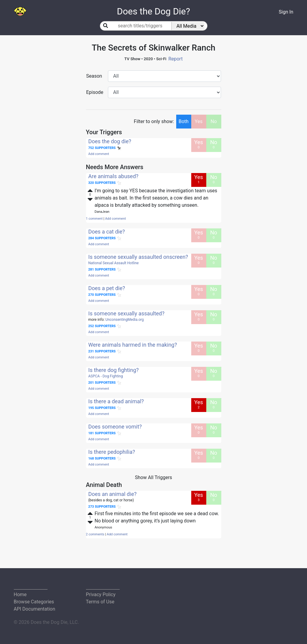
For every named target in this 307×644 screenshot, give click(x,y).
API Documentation (35, 609)
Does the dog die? (110, 141)
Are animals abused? (114, 176)
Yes (199, 121)
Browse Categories (34, 602)
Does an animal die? (113, 494)
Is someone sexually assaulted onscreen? (138, 257)
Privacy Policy (101, 594)
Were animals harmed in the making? (133, 345)
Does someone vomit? (115, 427)
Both (184, 121)
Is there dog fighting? (114, 370)
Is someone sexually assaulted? (127, 313)
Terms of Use (100, 602)
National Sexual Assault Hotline (114, 263)
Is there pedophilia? (112, 452)
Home (20, 594)
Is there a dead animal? (116, 401)
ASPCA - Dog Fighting (106, 376)
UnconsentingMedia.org (125, 320)
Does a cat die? (107, 232)
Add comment (99, 154)
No (214, 121)
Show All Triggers (154, 477)
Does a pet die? (107, 288)
